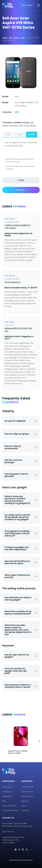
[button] (39, 741)
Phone (16, 38)
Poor (8, 134)
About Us (25, 801)
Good (32, 134)
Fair (20, 134)
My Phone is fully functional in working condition (21, 168)
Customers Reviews (11, 810)
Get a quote (27, 5)
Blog (4, 801)
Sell (10, 38)
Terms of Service (9, 806)
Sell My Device (27, 792)
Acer (23, 38)
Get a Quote (8, 787)
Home (5, 38)
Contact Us (7, 792)
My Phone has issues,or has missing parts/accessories (21, 160)
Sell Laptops (7, 796)
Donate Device (28, 796)
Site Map (25, 810)
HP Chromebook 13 (12, 282)
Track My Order (28, 787)
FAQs (23, 806)
